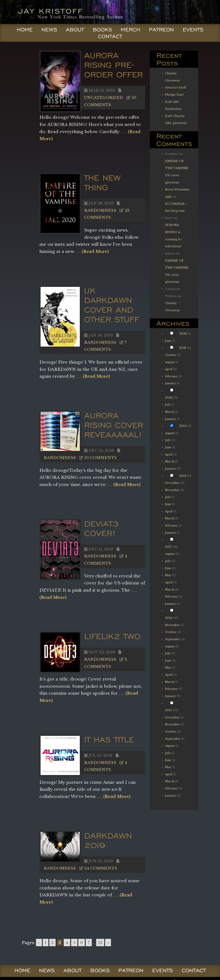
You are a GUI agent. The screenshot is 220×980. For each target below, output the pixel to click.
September (173, 639)
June (168, 341)
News (49, 30)
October (171, 355)
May (168, 575)
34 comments (101, 868)
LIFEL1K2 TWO (112, 636)
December (172, 483)
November (173, 490)
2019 (183, 426)
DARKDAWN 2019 (108, 840)
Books (102, 30)
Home (25, 30)
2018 (183, 476)
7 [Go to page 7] (89, 943)
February (171, 376)
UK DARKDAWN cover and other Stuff (112, 305)
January (171, 383)
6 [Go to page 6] (82, 943)
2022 (183, 334)
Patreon (161, 30)
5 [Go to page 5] (74, 943)
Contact (110, 36)
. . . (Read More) (91, 251)
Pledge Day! (174, 95)
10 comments (101, 458)
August (170, 362)
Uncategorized (104, 98)
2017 (168, 547)
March (170, 412)
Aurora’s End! (176, 87)
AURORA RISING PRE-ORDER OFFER (113, 65)
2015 (169, 710)
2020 (169, 398)
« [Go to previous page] (39, 943)
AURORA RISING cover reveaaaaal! (114, 425)
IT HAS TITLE (109, 739)
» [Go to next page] (108, 943)
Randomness (100, 210)
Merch (130, 30)
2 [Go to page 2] (52, 943)
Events (193, 30)
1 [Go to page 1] (46, 943)
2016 (169, 618)
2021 (183, 348)
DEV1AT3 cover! (101, 528)
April (169, 369)
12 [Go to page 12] (100, 943)
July (168, 405)
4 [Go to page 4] (67, 943)
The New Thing (102, 182)
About (75, 30)
